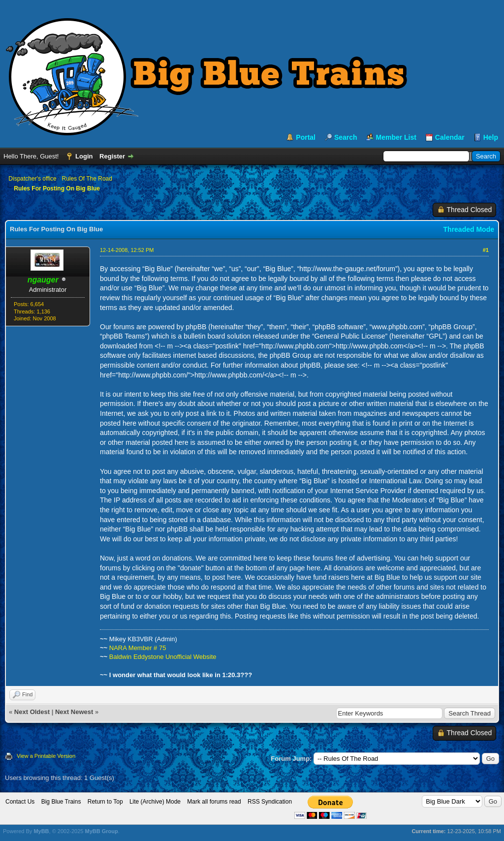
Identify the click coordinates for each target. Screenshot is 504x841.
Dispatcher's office (32, 179)
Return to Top (105, 802)
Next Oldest (32, 712)
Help (491, 137)
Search (346, 137)
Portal (306, 137)
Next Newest (74, 712)
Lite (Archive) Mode (155, 802)
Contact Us (20, 802)
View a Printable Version (46, 756)
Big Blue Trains (61, 802)
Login (84, 156)
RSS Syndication (270, 802)
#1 (486, 250)
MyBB (41, 831)
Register (112, 156)
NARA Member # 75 (138, 648)
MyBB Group (101, 831)
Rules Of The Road (87, 179)
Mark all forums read (214, 802)
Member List (396, 137)
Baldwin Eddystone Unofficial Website (163, 657)
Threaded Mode (469, 229)
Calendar (450, 137)
